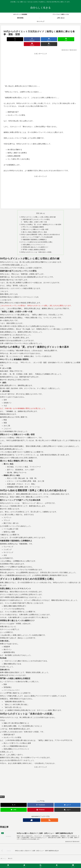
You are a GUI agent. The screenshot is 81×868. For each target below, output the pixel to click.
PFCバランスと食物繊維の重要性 (33, 222)
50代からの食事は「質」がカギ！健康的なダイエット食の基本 (41, 220)
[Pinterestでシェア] (59, 39)
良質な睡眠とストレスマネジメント (34, 240)
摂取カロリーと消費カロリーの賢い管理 (35, 225)
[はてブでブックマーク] (34, 39)
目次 (38, 208)
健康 (2, 793)
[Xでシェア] (9, 39)
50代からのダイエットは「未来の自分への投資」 (37, 248)
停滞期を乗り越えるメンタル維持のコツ (35, 243)
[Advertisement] (40, 63)
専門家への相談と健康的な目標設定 (34, 246)
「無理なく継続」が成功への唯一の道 (35, 217)
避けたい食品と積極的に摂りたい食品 (35, 228)
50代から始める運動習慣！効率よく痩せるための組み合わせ (40, 230)
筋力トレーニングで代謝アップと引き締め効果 (38, 233)
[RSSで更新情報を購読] (43, 816)
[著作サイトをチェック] (38, 816)
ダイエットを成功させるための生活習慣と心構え (37, 238)
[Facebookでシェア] (22, 39)
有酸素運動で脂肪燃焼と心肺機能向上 (35, 235)
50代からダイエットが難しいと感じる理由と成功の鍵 (38, 212)
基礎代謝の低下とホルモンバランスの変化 (36, 215)
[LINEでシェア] (47, 39)
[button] (71, 39)
